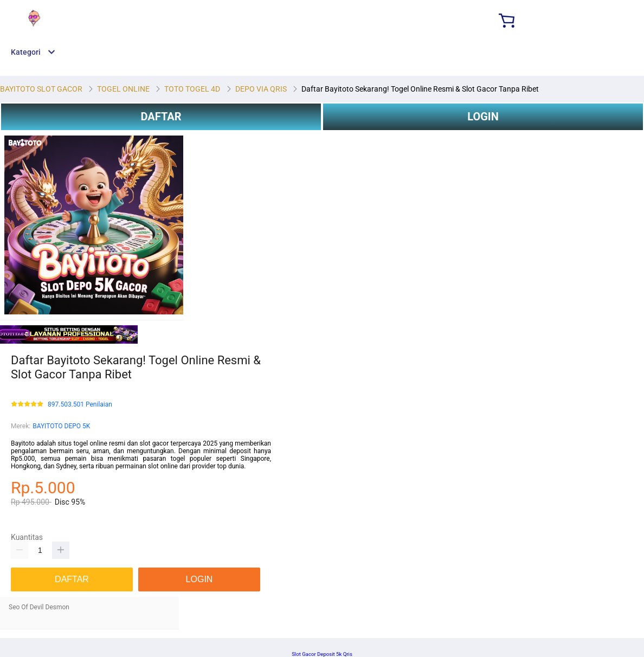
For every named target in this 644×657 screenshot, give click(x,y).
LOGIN (483, 117)
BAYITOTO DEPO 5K (61, 426)
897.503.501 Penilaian (80, 405)
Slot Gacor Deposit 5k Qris (322, 654)
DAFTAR (161, 117)
